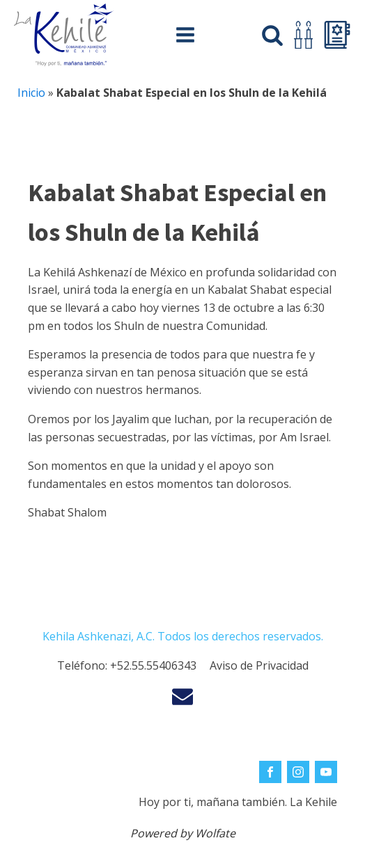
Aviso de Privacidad (259, 665)
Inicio (31, 93)
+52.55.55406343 (153, 665)
